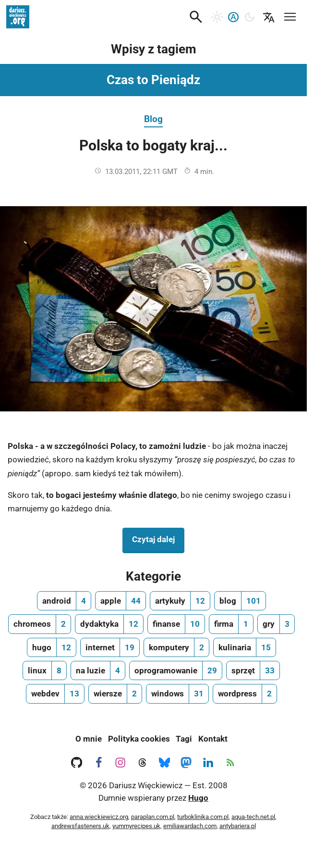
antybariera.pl (238, 826)
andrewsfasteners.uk (80, 826)
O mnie (89, 739)
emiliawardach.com (190, 826)
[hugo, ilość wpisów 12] (52, 647)
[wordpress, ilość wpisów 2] (245, 694)
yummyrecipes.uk (136, 826)
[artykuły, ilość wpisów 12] (180, 601)
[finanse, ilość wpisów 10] (176, 624)
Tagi (184, 739)
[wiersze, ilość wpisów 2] (115, 694)
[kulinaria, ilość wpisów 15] (245, 647)
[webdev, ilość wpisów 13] (55, 694)
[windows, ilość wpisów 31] (177, 694)
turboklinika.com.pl (203, 817)
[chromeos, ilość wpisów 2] (40, 624)
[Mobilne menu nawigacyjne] (290, 15)
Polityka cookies (139, 739)
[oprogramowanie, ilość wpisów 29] (176, 670)
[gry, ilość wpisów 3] (276, 624)
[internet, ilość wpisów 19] (110, 647)
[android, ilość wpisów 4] (64, 601)
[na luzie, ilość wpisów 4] (98, 670)
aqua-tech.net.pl (253, 817)
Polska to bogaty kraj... (153, 145)
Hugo (198, 798)
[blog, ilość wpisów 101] (240, 601)
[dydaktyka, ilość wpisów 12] (109, 624)
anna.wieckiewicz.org (99, 817)
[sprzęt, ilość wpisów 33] (253, 670)
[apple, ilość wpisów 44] (121, 601)
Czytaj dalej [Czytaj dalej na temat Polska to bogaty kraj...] (158, 538)
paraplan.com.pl (153, 817)
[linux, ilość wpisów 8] (45, 670)
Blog (153, 119)
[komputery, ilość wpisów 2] (176, 647)
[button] (196, 17)
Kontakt (213, 739)
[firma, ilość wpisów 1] (231, 624)
